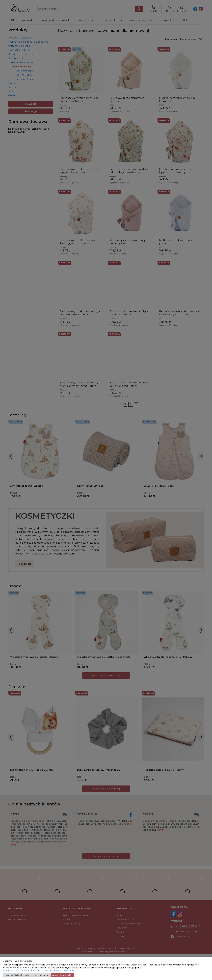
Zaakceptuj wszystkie (62, 975)
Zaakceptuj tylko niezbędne (17, 975)
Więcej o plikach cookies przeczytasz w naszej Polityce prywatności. (39, 971)
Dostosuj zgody (41, 975)
